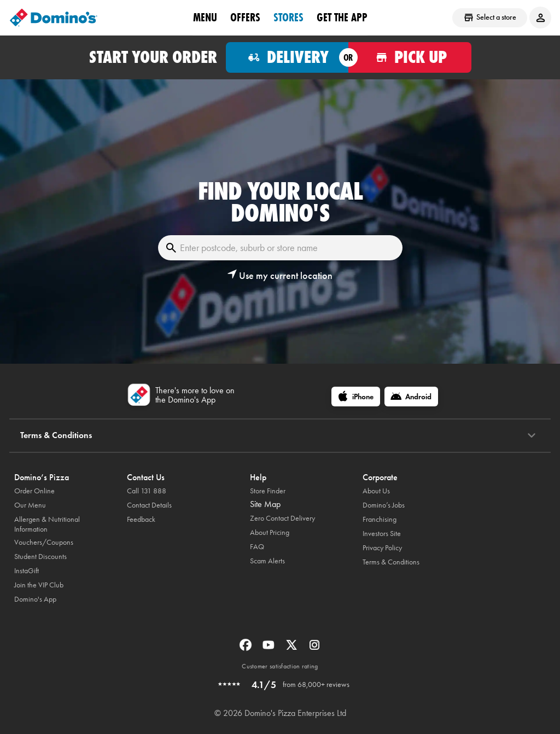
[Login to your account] (540, 18)
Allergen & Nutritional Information (47, 524)
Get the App (342, 17)
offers (245, 17)
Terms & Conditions (391, 562)
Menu (205, 17)
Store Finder (268, 491)
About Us (376, 491)
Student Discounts (40, 557)
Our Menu (30, 505)
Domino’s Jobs (384, 505)
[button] (280, 276)
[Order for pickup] (410, 57)
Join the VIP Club (39, 585)
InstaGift (27, 571)
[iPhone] (356, 397)
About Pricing (270, 532)
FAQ (257, 547)
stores (288, 17)
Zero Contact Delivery (282, 518)
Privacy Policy (382, 548)
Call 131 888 (147, 491)
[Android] (411, 397)
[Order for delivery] (287, 57)
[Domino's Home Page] (54, 18)
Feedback (141, 519)
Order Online (34, 491)
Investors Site (382, 534)
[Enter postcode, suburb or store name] (280, 248)
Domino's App (35, 599)
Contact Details (149, 505)
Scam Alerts (267, 561)
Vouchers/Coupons (44, 542)
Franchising (380, 519)
